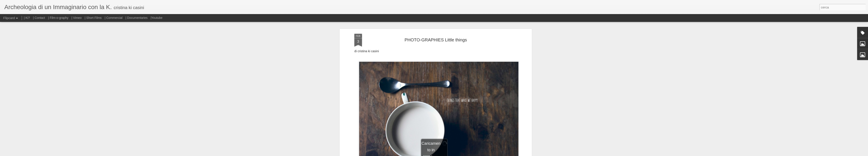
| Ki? (27, 18)
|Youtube (157, 18)
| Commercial (113, 18)
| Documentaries (136, 18)
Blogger (448, 154)
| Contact (39, 18)
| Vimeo (76, 18)
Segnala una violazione (465, 154)
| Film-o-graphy (59, 18)
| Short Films (93, 18)
